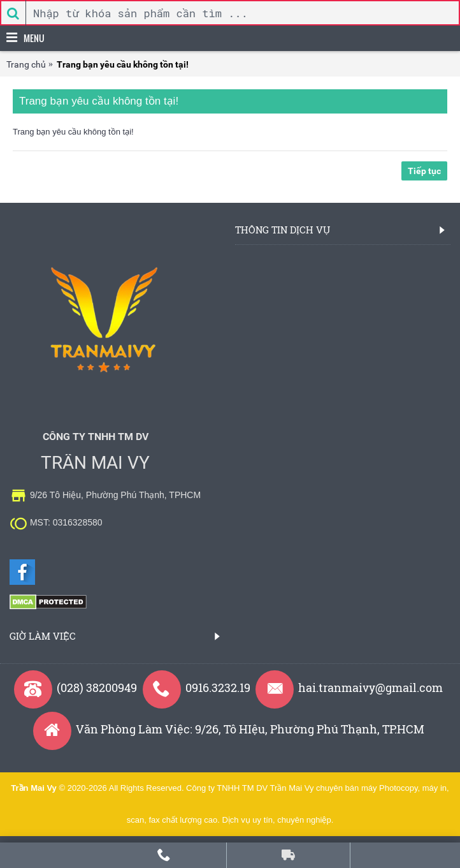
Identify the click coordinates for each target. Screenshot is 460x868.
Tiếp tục (424, 171)
